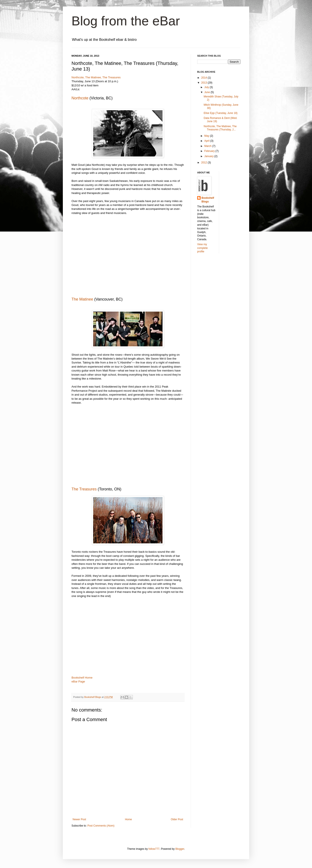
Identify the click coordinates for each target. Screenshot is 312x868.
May (207, 136)
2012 (205, 163)
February (210, 151)
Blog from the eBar (126, 21)
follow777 (154, 849)
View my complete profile (202, 248)
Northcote (80, 98)
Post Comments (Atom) (101, 826)
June (207, 92)
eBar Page (78, 681)
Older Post (177, 819)
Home (128, 819)
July (207, 87)
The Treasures (84, 489)
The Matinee (82, 299)
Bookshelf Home (82, 678)
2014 (205, 78)
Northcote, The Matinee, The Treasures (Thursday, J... (220, 128)
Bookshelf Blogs (208, 200)
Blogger (180, 849)
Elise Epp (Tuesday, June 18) (221, 113)
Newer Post (79, 819)
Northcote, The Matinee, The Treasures (96, 77)
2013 (205, 83)
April (207, 141)
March (208, 146)
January (209, 156)
